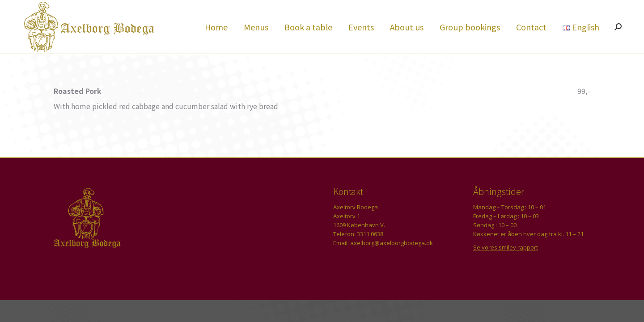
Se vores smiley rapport (506, 263)
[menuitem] (216, 43)
